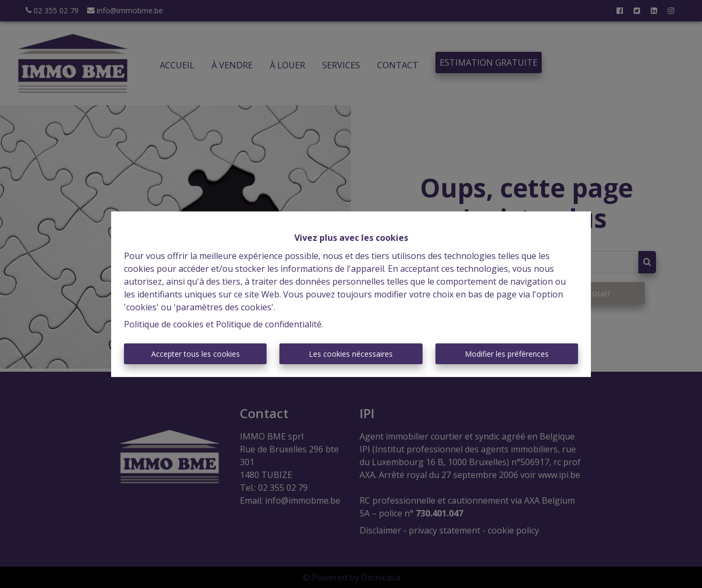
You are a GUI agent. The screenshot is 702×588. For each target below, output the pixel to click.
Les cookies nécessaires (351, 354)
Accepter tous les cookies (196, 354)
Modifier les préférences (507, 354)
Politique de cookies (164, 324)
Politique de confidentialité (269, 324)
